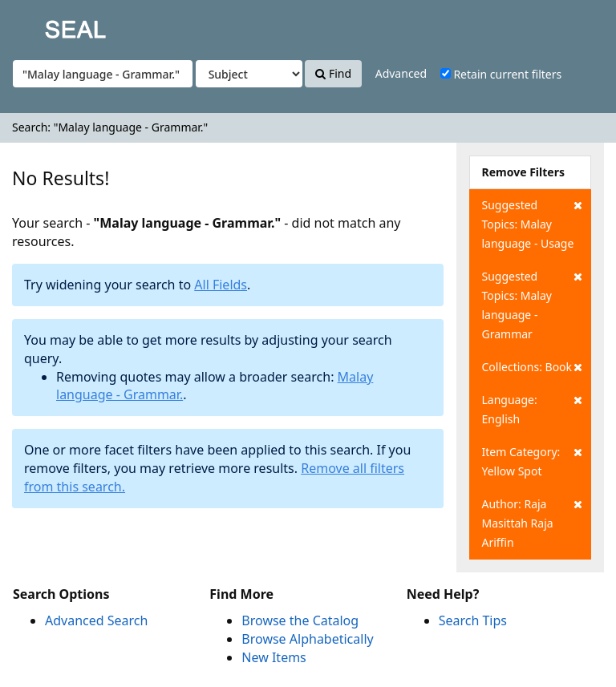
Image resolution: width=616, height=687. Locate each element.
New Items (274, 657)
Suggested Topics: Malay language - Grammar (532, 304)
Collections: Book (532, 367)
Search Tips (473, 620)
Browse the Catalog (300, 620)
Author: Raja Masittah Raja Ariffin (532, 522)
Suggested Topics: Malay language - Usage (532, 223)
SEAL (43, 24)
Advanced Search (96, 620)
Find (333, 73)
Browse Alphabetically (307, 639)
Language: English (532, 408)
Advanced (401, 73)
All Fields (221, 285)
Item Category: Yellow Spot (532, 461)
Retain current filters (501, 74)
